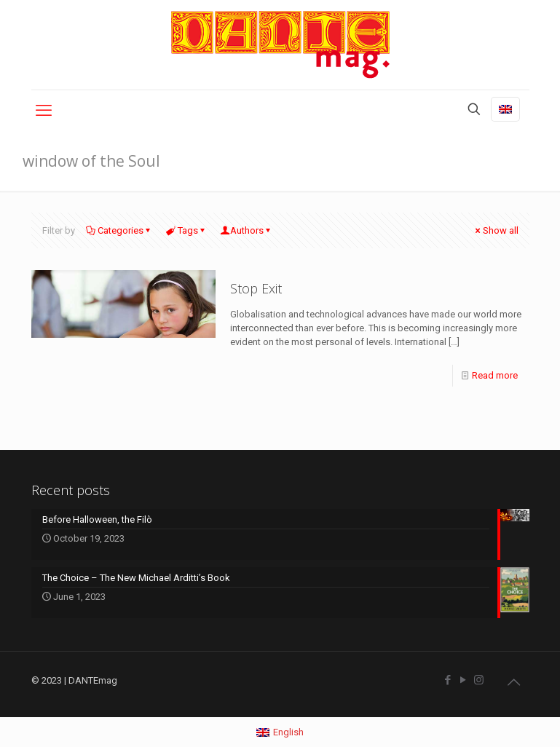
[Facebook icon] (448, 680)
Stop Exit (256, 288)
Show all (496, 230)
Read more (495, 375)
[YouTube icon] (464, 680)
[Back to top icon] (514, 682)
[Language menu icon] (505, 109)
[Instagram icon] (479, 680)
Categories (119, 230)
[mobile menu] (44, 111)
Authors (247, 230)
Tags (187, 230)
